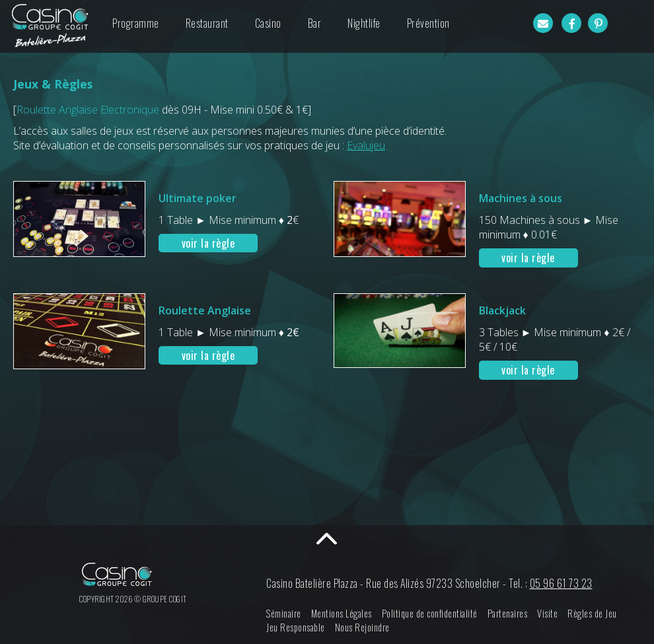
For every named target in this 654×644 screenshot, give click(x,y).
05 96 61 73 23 (561, 583)
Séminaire (284, 613)
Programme (136, 23)
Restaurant (207, 23)
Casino (268, 23)
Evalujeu (366, 145)
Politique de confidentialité (430, 613)
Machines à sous (521, 198)
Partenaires (508, 613)
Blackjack (502, 310)
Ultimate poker (198, 198)
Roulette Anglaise (205, 310)
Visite (547, 613)
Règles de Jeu (592, 613)
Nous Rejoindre (362, 627)
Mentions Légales (342, 613)
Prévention (428, 23)
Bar (315, 23)
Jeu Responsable (296, 627)
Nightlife (364, 23)
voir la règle (208, 243)
